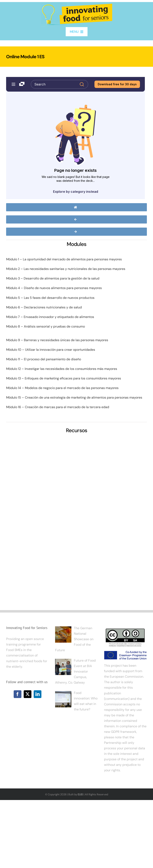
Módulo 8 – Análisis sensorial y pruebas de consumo (45, 326)
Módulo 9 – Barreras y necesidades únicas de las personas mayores (57, 340)
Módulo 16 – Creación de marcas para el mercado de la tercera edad (58, 407)
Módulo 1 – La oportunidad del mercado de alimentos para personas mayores (64, 259)
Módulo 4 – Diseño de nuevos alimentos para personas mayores (54, 288)
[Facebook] (18, 694)
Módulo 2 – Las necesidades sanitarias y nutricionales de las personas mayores (66, 269)
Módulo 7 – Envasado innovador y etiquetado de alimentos (50, 317)
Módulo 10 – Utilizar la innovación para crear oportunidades (51, 350)
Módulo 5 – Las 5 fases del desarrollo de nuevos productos (50, 298)
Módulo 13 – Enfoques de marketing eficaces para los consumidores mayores (64, 378)
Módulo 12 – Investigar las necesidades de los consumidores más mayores (62, 369)
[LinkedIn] (38, 694)
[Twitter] (28, 694)
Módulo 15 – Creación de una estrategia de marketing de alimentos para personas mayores (74, 397)
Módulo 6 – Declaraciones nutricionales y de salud (44, 307)
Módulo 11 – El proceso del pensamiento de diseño (44, 359)
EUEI (80, 794)
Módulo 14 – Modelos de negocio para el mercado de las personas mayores (62, 388)
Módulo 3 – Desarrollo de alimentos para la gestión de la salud (53, 278)
